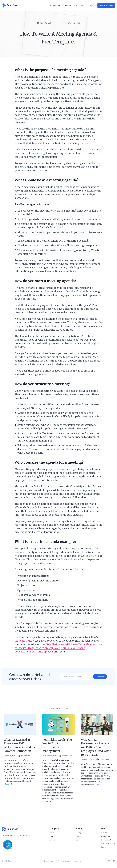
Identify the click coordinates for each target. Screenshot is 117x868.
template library (24, 641)
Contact (104, 832)
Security (78, 861)
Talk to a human (106, 5)
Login (91, 5)
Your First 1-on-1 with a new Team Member (71, 644)
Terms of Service (64, 861)
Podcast (79, 5)
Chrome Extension (108, 843)
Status (104, 847)
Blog (51, 836)
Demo (78, 840)
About (51, 832)
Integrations (55, 5)
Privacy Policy (48, 861)
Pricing (68, 5)
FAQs (78, 836)
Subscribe (100, 677)
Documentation (107, 840)
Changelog (105, 836)
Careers (52, 840)
